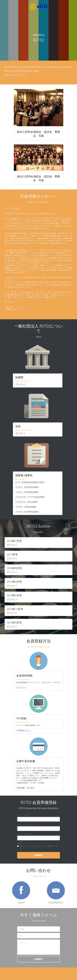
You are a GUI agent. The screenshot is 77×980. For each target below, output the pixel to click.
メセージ (22, 944)
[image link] (21, 892)
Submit (38, 857)
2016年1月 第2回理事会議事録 (27, 493)
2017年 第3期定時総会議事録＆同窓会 (30, 483)
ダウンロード (20, 385)
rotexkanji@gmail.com (56, 904)
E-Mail (21, 937)
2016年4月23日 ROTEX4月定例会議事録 (30, 498)
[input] (39, 821)
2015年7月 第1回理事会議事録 (27, 513)
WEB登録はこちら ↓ (24, 732)
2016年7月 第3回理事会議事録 (27, 488)
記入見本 (31, 789)
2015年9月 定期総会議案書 (26, 508)
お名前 (21, 930)
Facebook (21, 904)
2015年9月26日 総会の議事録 (27, 503)
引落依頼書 (21, 789)
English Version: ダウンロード (15, 75)
